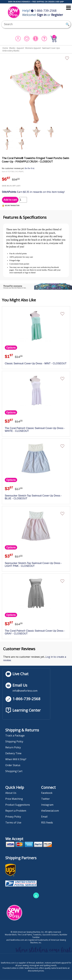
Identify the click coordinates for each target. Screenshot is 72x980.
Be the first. (30, 168)
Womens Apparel (33, 48)
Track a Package (15, 736)
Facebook (47, 793)
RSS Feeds (47, 823)
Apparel (20, 48)
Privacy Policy (13, 817)
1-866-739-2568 (44, 11)
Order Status (13, 765)
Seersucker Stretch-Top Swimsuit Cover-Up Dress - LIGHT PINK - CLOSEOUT (33, 565)
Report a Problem (16, 811)
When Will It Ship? (16, 759)
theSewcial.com (50, 811)
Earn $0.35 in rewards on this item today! (33, 192)
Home (5, 48)
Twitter (45, 799)
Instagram (47, 805)
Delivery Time (13, 753)
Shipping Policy (14, 741)
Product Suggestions (18, 805)
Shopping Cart (14, 771)
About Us (11, 793)
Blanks (12, 48)
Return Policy (13, 747)
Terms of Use (13, 823)
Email (44, 817)
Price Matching (14, 799)
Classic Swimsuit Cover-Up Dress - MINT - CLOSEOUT (36, 363)
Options (11, 348)
